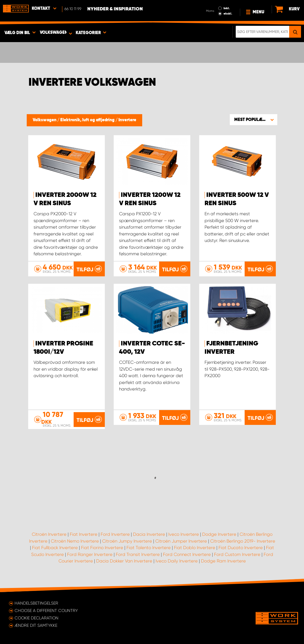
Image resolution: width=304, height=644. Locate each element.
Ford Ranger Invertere (90, 554)
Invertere (127, 120)
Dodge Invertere (219, 534)
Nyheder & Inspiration (115, 9)
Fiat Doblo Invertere (195, 548)
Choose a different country (46, 610)
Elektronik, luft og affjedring (88, 120)
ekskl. (228, 14)
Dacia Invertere (149, 534)
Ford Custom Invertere (237, 554)
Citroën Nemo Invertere (75, 541)
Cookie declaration (37, 618)
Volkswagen (45, 120)
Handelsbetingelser (36, 603)
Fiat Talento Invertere (149, 548)
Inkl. (227, 8)
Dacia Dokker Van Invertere (124, 561)
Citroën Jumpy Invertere (127, 541)
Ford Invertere (115, 534)
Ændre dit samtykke (36, 625)
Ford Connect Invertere (187, 554)
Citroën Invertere (49, 534)
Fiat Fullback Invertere (55, 548)
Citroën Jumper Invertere (181, 541)
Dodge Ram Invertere (223, 561)
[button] (254, 119)
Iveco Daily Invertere (177, 561)
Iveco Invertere (184, 534)
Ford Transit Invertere (138, 554)
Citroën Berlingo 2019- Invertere (243, 541)
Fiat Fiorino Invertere (102, 548)
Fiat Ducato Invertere (241, 548)
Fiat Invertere (84, 534)
